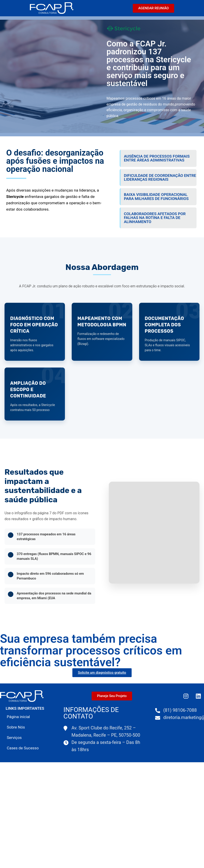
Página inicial (18, 717)
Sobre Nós (16, 727)
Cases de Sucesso (23, 748)
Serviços (14, 738)
